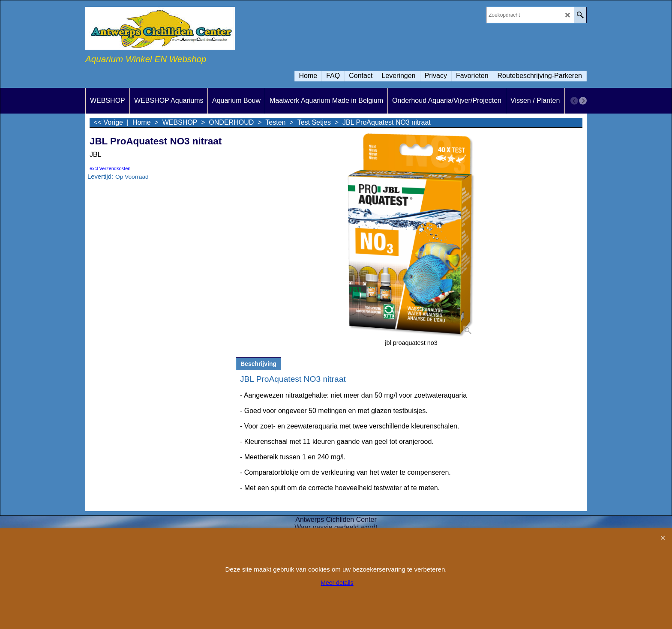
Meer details (337, 583)
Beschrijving (258, 364)
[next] (583, 101)
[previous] (574, 101)
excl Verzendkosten (110, 168)
